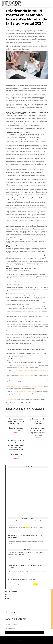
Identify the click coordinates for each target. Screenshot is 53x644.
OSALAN (35, 214)
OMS (29, 84)
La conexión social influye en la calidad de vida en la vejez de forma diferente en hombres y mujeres (16, 424)
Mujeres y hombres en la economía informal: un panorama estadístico (26, 361)
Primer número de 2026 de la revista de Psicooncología (22, 580)
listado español (20, 233)
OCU (14, 209)
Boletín (7, 596)
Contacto (7, 603)
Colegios (7, 598)
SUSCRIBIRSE (25, 633)
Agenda (7, 601)
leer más (16, 433)
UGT (13, 237)
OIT (14, 45)
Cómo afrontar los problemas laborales (26, 375)
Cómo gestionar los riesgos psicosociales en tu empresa (25, 391)
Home (7, 594)
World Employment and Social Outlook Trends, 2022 (25, 366)
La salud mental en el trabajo (26, 380)
